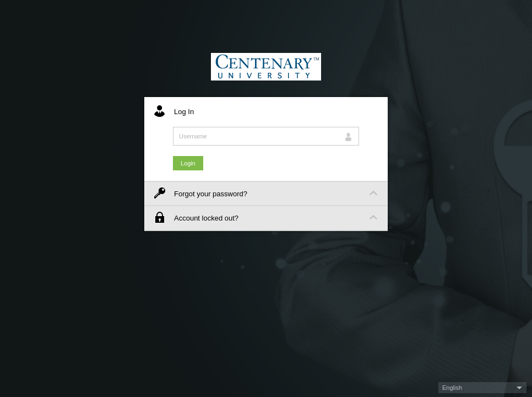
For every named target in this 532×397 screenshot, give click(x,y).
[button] (482, 388)
